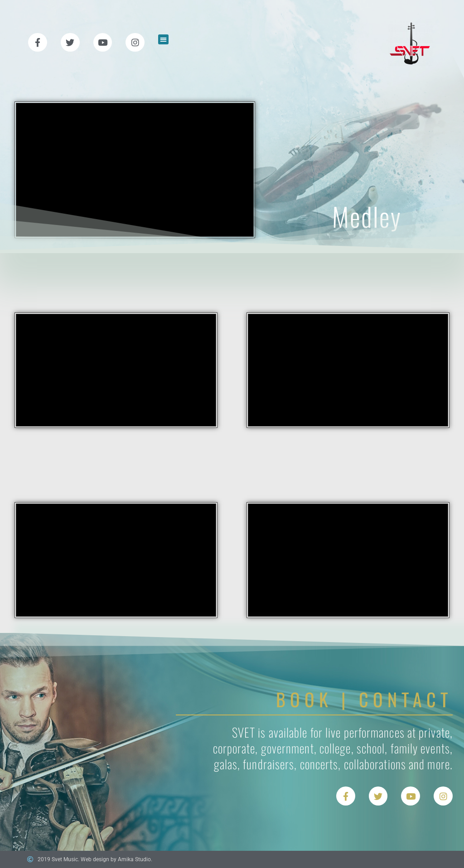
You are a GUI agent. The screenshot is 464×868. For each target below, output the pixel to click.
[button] (163, 40)
